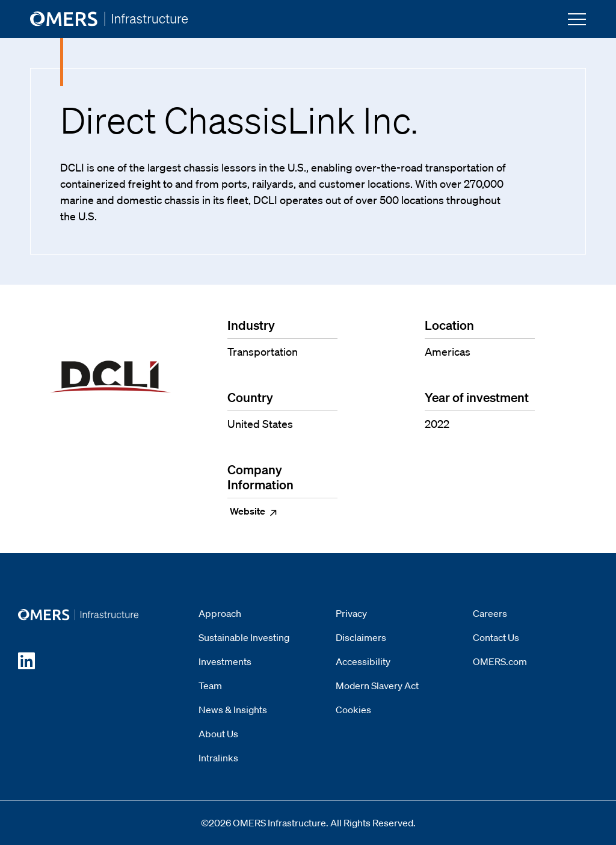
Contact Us (496, 637)
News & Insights (233, 710)
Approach (220, 613)
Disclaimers (361, 637)
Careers (490, 613)
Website (254, 511)
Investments (225, 661)
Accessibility (363, 661)
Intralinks (218, 758)
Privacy (351, 613)
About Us (218, 734)
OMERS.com (500, 661)
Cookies (353, 710)
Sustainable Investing (244, 637)
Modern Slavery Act (377, 686)
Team (210, 686)
